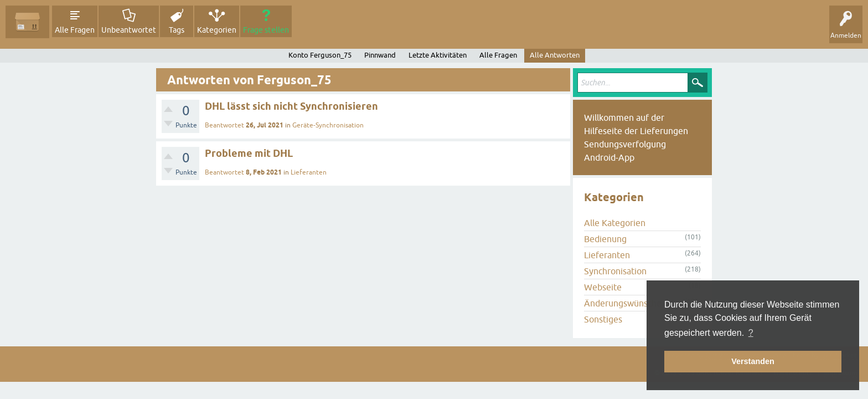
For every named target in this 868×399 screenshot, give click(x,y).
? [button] (751, 333)
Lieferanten (309, 172)
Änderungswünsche (623, 303)
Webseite (603, 287)
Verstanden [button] (753, 361)
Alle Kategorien (615, 223)
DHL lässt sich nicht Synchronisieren (291, 106)
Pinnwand (380, 55)
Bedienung (605, 239)
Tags (177, 30)
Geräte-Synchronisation (328, 125)
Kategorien (217, 30)
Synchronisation (615, 271)
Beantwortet (224, 125)
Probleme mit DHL (249, 153)
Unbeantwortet (129, 30)
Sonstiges (603, 319)
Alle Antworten (555, 55)
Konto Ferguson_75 (320, 55)
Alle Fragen (75, 30)
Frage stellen (266, 30)
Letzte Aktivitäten (438, 55)
